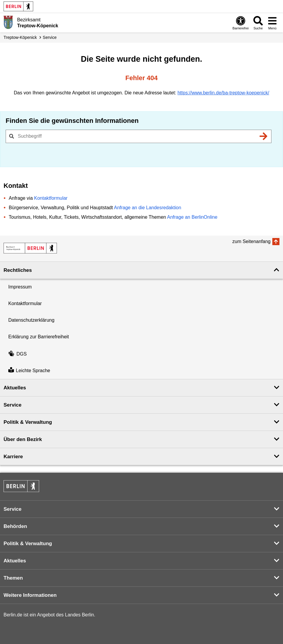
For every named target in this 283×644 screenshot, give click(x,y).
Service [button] (13, 405)
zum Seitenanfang (251, 241)
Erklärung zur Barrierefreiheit (39, 337)
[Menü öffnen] (272, 23)
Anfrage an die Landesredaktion (147, 208)
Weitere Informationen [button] (30, 595)
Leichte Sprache (29, 371)
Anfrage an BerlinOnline (192, 217)
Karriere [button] (13, 457)
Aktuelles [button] (15, 388)
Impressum (20, 287)
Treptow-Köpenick (20, 37)
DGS (17, 354)
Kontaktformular (51, 198)
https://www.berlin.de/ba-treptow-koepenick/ (223, 93)
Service (50, 37)
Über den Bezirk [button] (23, 439)
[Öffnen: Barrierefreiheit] (241, 23)
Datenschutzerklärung (31, 320)
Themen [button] (13, 578)
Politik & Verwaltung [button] (28, 422)
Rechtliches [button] (18, 270)
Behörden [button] (15, 526)
